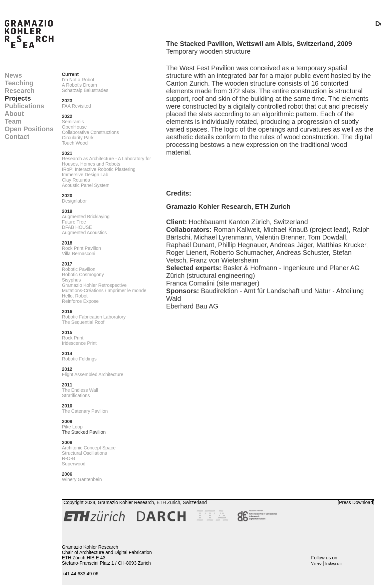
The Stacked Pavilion (84, 432)
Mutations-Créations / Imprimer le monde (104, 291)
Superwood (74, 464)
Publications (24, 106)
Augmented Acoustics (84, 233)
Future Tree (74, 222)
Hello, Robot (75, 296)
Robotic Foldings (79, 359)
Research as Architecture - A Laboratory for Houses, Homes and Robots (107, 161)
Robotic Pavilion (79, 269)
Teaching (19, 83)
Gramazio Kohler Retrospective (94, 285)
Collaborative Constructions (90, 132)
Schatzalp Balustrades (85, 90)
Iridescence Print (79, 343)
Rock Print (73, 338)
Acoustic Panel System (86, 185)
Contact (17, 137)
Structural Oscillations (84, 453)
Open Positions (29, 129)
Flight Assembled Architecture (93, 374)
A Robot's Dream (79, 85)
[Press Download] (356, 502)
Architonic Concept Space (89, 448)
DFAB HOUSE (77, 227)
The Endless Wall (80, 390)
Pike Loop (72, 427)
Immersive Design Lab (85, 175)
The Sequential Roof (83, 322)
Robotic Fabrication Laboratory (94, 317)
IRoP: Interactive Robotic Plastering (99, 169)
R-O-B (69, 458)
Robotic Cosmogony (83, 275)
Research (20, 91)
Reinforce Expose (80, 301)
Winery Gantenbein (82, 479)
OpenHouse (74, 127)
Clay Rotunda (76, 180)
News (13, 75)
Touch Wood (75, 143)
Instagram (334, 563)
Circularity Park (78, 138)
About (14, 114)
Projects (18, 98)
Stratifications (76, 395)
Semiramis (73, 122)
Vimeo (316, 563)
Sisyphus (71, 280)
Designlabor (74, 201)
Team (13, 121)
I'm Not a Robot (78, 80)
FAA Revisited (76, 106)
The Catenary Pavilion (85, 411)
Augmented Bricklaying (86, 217)
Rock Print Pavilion (82, 248)
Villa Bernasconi (79, 254)
